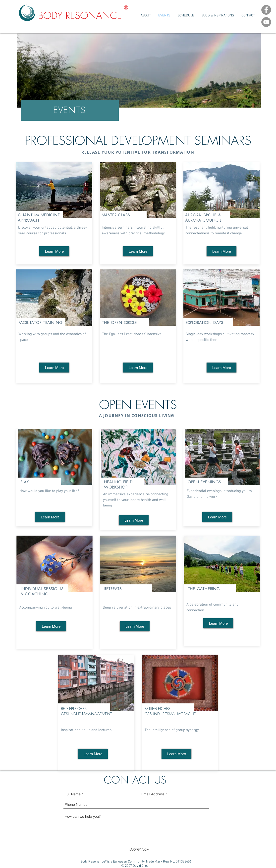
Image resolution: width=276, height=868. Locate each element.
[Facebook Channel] (266, 10)
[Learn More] (54, 251)
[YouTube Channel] (266, 22)
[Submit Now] (139, 849)
